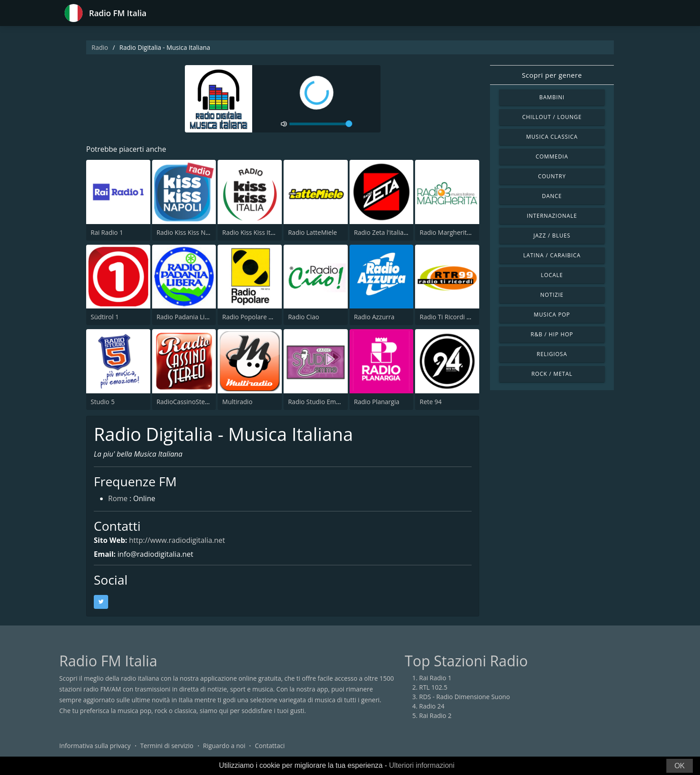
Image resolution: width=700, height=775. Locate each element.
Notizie (552, 295)
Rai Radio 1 (107, 232)
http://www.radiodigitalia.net (177, 540)
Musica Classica (552, 137)
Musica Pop (552, 315)
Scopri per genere (552, 75)
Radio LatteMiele (313, 232)
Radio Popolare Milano (255, 317)
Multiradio (237, 402)
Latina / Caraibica (552, 255)
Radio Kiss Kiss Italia (251, 232)
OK (680, 766)
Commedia (552, 156)
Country (552, 176)
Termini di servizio (167, 746)
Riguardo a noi (224, 746)
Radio (100, 47)
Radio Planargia (377, 402)
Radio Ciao (304, 317)
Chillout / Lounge (552, 117)
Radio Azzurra (374, 317)
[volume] (321, 124)
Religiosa (552, 354)
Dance (552, 196)
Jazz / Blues (552, 236)
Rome (118, 498)
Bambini (552, 97)
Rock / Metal (552, 374)
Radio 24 (432, 706)
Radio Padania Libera (187, 317)
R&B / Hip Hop (552, 334)
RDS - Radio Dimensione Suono (464, 697)
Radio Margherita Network (458, 232)
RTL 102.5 (433, 687)
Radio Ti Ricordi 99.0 (449, 317)
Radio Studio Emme (317, 402)
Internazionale (552, 216)
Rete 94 (431, 402)
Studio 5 (103, 402)
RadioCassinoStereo (186, 402)
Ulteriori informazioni (422, 765)
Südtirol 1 (105, 317)
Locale (552, 275)
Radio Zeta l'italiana (383, 232)
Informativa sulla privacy (95, 746)
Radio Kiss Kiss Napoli (188, 232)
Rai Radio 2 (435, 716)
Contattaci (270, 746)
